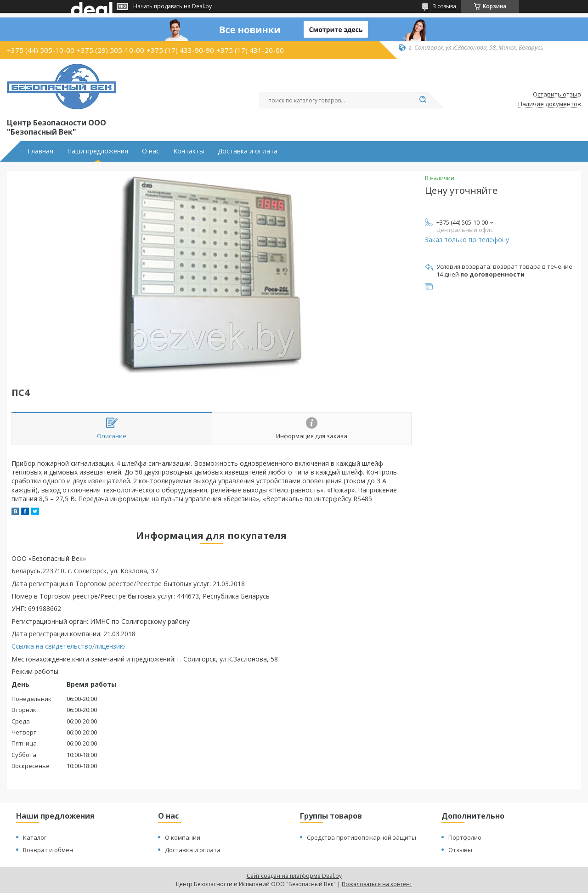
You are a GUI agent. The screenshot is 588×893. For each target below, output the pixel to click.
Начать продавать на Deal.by (172, 6)
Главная (40, 151)
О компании (183, 837)
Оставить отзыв (557, 95)
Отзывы (460, 850)
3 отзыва (444, 6)
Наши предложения (98, 151)
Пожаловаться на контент (377, 884)
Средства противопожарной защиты (362, 837)
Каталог (35, 837)
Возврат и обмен (48, 850)
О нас (151, 151)
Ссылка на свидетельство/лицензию (68, 646)
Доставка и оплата (248, 151)
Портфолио (465, 837)
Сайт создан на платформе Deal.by (294, 876)
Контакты (189, 151)
